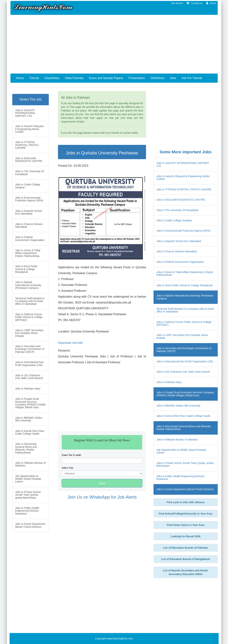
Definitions (157, 78)
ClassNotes (52, 78)
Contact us (195, 3)
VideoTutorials (74, 78)
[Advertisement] (114, 44)
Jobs (173, 78)
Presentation (137, 78)
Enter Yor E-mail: (71, 455)
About (211, 3)
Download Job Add (70, 343)
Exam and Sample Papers (106, 78)
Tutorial (34, 78)
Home (20, 78)
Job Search (176, 3)
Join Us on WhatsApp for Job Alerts (102, 497)
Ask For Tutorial (192, 78)
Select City (68, 468)
